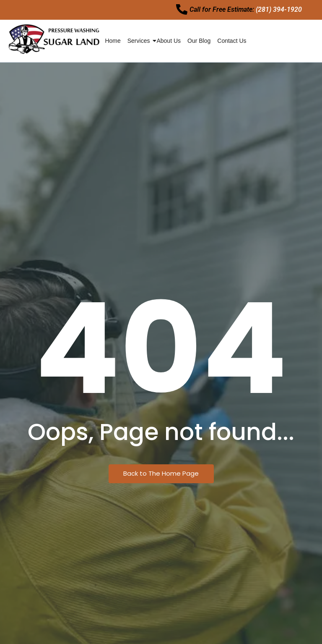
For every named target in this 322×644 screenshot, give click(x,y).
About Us (169, 43)
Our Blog (199, 43)
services (139, 43)
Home (113, 43)
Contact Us (232, 43)
